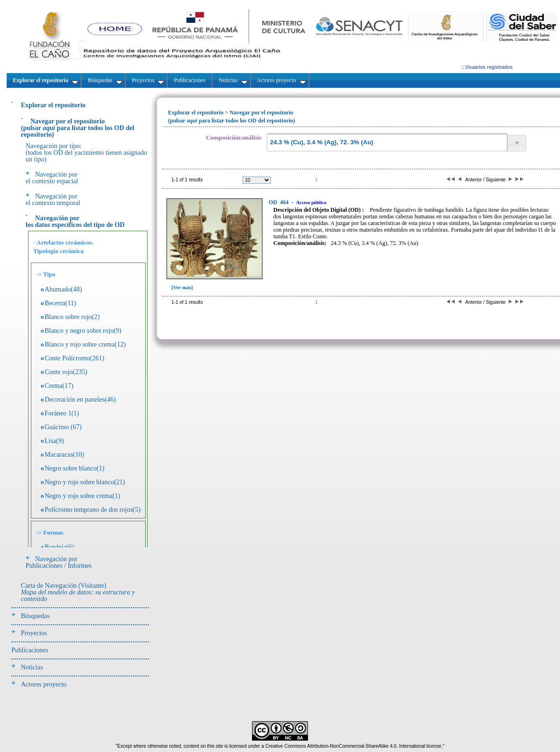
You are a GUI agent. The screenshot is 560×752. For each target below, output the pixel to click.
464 (279, 202)
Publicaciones (30, 650)
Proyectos (34, 633)
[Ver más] (182, 287)
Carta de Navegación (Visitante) (78, 592)
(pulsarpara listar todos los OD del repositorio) (78, 128)
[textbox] (387, 143)
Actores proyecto (44, 684)
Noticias (32, 667)
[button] (517, 143)
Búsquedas (35, 616)
